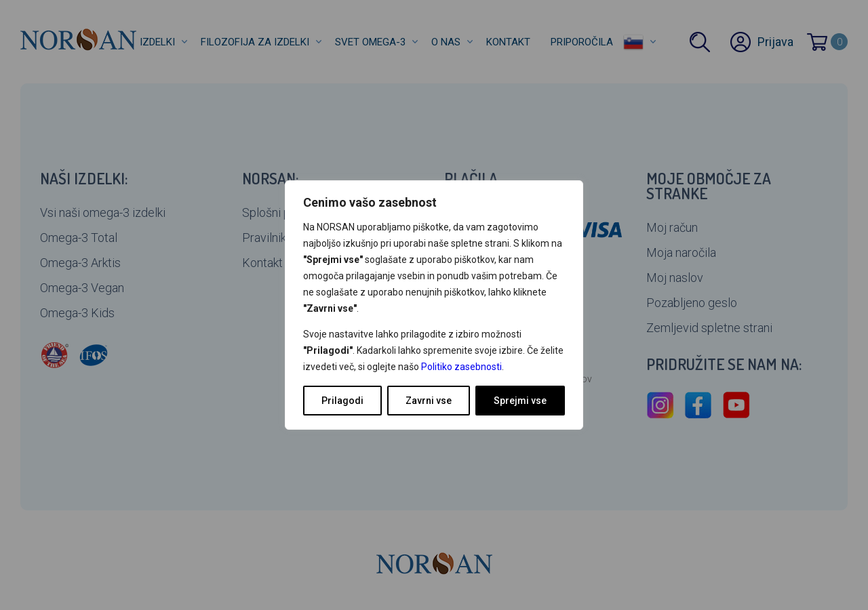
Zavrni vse (429, 401)
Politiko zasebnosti (461, 367)
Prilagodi (342, 401)
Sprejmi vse (520, 401)
